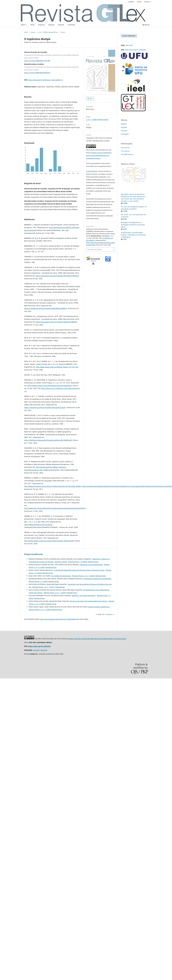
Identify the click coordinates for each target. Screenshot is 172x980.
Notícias (61, 25)
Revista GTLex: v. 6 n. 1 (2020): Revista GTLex (89, 576)
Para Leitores (125, 148)
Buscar (146, 25)
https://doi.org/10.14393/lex (135, 50)
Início (26, 32)
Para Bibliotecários (127, 154)
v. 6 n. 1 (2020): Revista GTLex (48, 32)
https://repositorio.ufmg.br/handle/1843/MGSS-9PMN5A (57, 276)
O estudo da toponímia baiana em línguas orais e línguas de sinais (79, 570)
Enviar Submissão (129, 36)
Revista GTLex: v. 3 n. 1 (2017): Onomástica (48, 587)
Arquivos (41, 25)
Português (125, 134)
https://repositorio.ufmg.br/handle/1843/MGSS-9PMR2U (46, 308)
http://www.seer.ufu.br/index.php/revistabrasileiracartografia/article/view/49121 (55, 508)
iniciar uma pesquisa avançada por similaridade (57, 619)
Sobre (23, 25)
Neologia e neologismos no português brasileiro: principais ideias (133, 225)
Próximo (109, 614)
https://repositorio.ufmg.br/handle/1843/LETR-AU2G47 (45, 407)
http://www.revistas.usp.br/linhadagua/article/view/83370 (50, 386)
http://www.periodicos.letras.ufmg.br (38, 525)
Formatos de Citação (95, 249)
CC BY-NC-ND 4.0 (92, 171)
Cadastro (131, 2)
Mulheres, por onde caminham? (84, 595)
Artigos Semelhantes (34, 554)
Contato (147, 2)
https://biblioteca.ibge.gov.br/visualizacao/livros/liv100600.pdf (48, 440)
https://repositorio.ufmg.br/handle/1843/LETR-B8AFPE (56, 322)
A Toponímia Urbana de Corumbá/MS (97, 579)
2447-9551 (129, 45)
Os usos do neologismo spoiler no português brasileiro (134, 208)
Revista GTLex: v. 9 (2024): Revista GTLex (83, 562)
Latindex (36, 650)
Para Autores (125, 151)
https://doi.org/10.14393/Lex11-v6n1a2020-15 (45, 80)
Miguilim (44, 650)
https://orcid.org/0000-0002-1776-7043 (37, 61)
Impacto (51, 25)
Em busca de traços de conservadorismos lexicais (89, 601)
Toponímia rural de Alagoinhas (91, 565)
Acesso (139, 2)
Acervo (33, 32)
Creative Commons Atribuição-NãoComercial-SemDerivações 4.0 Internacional (97, 639)
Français (124, 131)
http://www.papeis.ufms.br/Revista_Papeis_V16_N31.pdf (57, 367)
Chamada (71, 25)
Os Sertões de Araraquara (61, 576)
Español (124, 127)
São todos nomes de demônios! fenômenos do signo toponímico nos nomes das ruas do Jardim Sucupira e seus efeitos (133, 198)
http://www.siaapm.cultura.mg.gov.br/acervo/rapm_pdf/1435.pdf (49, 541)
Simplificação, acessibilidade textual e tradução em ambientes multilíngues (133, 235)
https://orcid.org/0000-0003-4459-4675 (37, 73)
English (124, 124)
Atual (32, 25)
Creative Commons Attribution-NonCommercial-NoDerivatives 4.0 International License (99, 155)
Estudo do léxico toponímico (99, 607)
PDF (91, 99)
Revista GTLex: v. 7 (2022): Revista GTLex (44, 581)
